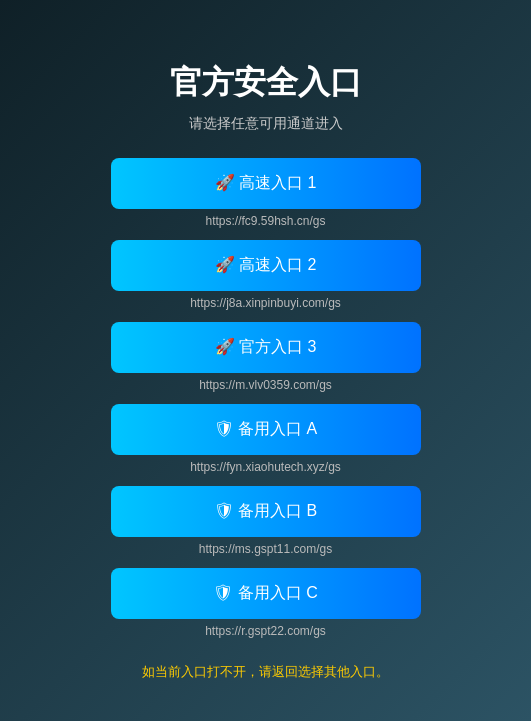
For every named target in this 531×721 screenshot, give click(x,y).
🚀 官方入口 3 (266, 346)
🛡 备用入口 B (266, 510)
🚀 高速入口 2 (266, 264)
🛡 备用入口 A (266, 428)
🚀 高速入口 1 (266, 182)
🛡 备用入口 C (265, 592)
